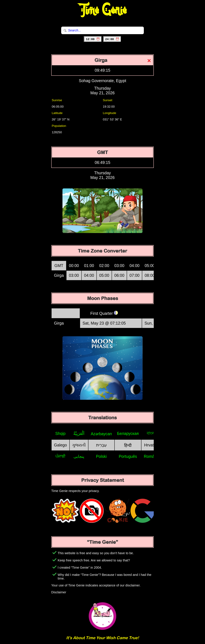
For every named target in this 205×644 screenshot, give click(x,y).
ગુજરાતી (79, 445)
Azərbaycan (101, 434)
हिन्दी (128, 445)
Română (151, 456)
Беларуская (128, 433)
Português (128, 456)
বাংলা (151, 433)
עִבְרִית (101, 445)
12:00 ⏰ (93, 39)
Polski (101, 456)
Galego (60, 445)
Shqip (60, 433)
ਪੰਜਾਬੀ (60, 456)
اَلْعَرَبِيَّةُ (79, 433)
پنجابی (79, 456)
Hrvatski (151, 445)
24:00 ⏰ (112, 39)
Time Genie (103, 10)
